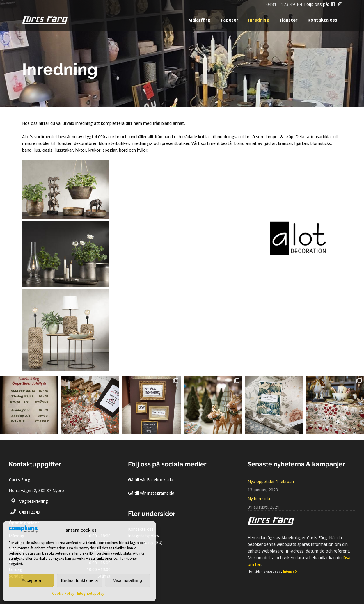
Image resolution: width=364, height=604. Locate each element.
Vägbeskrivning (34, 501)
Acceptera (31, 580)
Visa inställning (127, 580)
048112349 (30, 512)
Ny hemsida (259, 499)
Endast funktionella (80, 580)
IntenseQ (290, 571)
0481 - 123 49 (281, 4)
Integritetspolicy (91, 593)
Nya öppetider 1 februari (271, 481)
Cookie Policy (63, 593)
